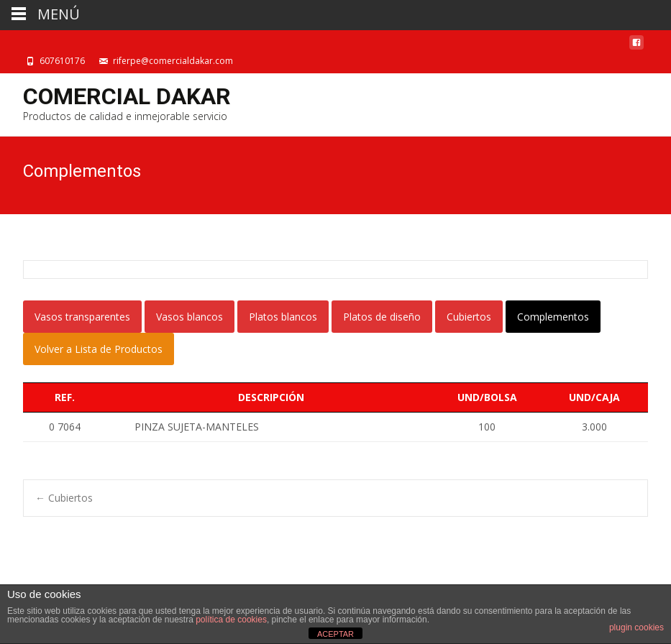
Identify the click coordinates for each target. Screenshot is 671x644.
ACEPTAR (335, 634)
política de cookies (231, 620)
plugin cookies (636, 627)
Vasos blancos (190, 317)
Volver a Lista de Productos (99, 349)
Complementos (553, 317)
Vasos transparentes (82, 317)
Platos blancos (283, 317)
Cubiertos (469, 317)
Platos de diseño (382, 317)
